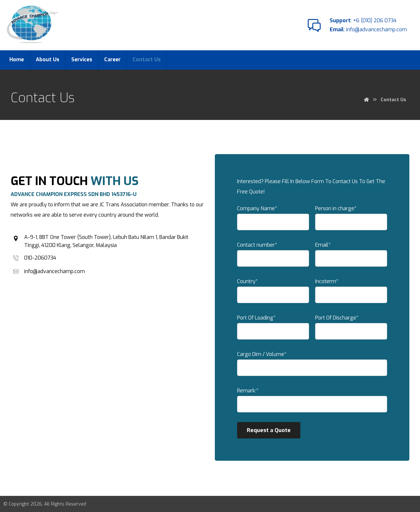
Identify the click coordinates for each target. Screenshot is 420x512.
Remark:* (312, 402)
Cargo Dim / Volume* (312, 365)
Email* (350, 256)
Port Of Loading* (274, 329)
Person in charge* (350, 220)
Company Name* (274, 220)
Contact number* (274, 256)
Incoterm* (350, 292)
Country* (274, 292)
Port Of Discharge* (350, 329)
